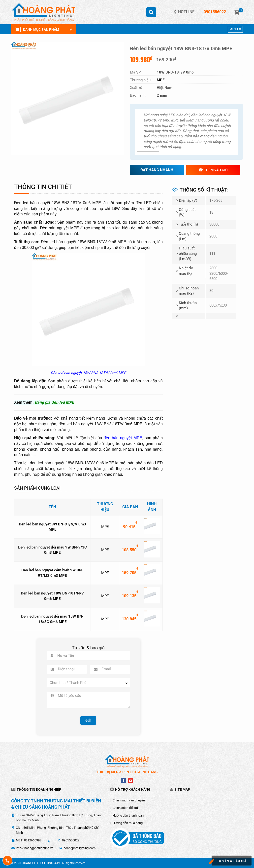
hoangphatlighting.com (79, 848)
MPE (105, 527)
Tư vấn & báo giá (227, 861)
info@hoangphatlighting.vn (35, 848)
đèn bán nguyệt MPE (123, 438)
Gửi (88, 720)
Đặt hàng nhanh (157, 170)
